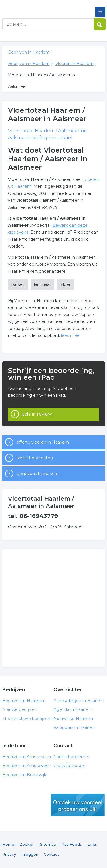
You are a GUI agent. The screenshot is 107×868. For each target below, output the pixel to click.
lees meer (71, 335)
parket (18, 284)
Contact (51, 854)
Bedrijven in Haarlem (44, 7)
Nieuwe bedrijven (20, 709)
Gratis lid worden (70, 766)
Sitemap (48, 844)
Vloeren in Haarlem (74, 64)
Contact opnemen (72, 757)
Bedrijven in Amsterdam (27, 757)
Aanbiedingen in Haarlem (79, 701)
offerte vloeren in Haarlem (43, 442)
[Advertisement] (53, 608)
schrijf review (37, 414)
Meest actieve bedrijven (26, 719)
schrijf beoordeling (35, 458)
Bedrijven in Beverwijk (24, 775)
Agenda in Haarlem (73, 709)
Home (8, 844)
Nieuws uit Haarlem (73, 719)
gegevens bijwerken (37, 474)
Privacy (9, 854)
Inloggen (30, 854)
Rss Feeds (72, 844)
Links (92, 844)
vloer (66, 284)
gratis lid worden (78, 805)
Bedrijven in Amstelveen (27, 766)
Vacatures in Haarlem (75, 727)
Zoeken (27, 844)
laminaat (43, 284)
